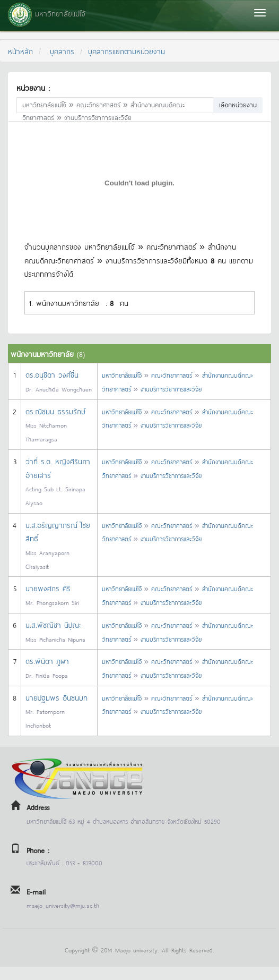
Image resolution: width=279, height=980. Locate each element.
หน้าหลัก (20, 51)
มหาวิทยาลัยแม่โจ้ (122, 375)
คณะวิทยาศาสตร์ (172, 375)
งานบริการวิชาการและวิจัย (171, 389)
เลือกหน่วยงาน (238, 104)
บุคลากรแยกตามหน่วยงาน (127, 51)
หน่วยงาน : (33, 87)
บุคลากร (62, 51)
